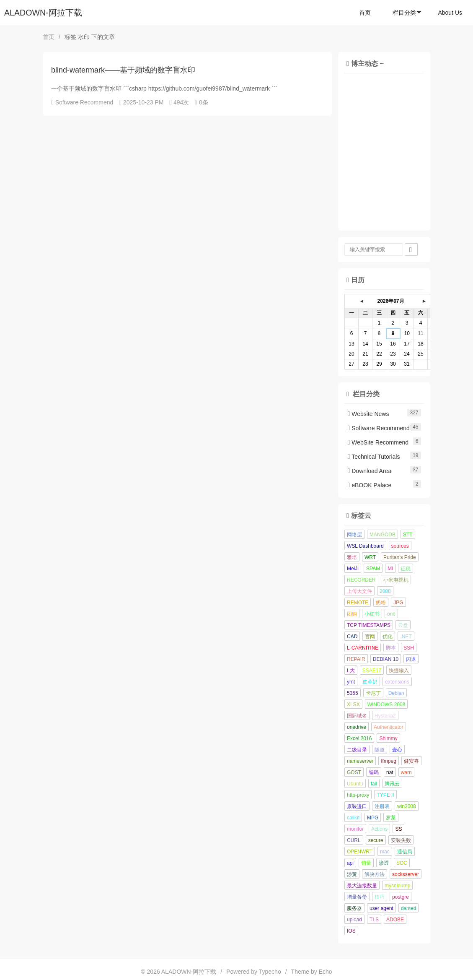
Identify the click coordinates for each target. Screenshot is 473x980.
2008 (385, 591)
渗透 (384, 863)
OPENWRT (360, 852)
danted (409, 908)
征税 (406, 569)
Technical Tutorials (374, 457)
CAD (352, 637)
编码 (374, 772)
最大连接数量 (362, 886)
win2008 (407, 806)
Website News (368, 414)
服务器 (354, 908)
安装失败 (401, 840)
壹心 (397, 750)
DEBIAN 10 (386, 659)
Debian (396, 693)
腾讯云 (392, 784)
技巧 (380, 897)
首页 (365, 13)
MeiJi (353, 569)
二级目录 (357, 750)
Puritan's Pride (400, 557)
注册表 (382, 806)
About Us (450, 13)
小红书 (372, 614)
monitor (355, 829)
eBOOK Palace (370, 485)
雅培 (352, 557)
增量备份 (357, 897)
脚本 (391, 648)
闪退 (411, 659)
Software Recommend (84, 102)
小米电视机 (396, 580)
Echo (326, 972)
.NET (406, 637)
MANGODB (383, 535)
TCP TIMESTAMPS (369, 625)
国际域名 (357, 716)
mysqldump (397, 886)
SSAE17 (372, 671)
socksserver (406, 874)
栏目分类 (407, 13)
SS (398, 829)
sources (400, 546)
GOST (354, 772)
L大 (351, 671)
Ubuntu (355, 784)
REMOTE (358, 603)
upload (354, 920)
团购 (352, 614)
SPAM (373, 569)
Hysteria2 (385, 716)
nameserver (360, 761)
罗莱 (391, 818)
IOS (351, 931)
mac (385, 852)
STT (408, 535)
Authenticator (389, 727)
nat (390, 772)
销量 (366, 863)
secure (376, 840)
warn (406, 772)
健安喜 (411, 761)
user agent (381, 908)
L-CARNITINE (363, 648)
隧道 (380, 750)
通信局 (405, 852)
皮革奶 (370, 682)
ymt (351, 682)
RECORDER (361, 580)
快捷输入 (399, 671)
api (350, 863)
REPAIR (356, 659)
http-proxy (358, 795)
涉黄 (352, 874)
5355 (353, 693)
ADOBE (395, 920)
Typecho (270, 972)
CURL (354, 840)
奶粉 (381, 603)
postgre (401, 897)
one (391, 614)
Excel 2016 (359, 738)
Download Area (370, 471)
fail (374, 784)
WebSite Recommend (378, 442)
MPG (373, 818)
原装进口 (357, 806)
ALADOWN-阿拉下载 (43, 13)
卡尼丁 (373, 693)
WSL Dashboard (365, 546)
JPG (398, 603)
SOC (402, 863)
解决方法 (375, 874)
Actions (379, 829)
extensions (397, 682)
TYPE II (385, 795)
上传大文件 (359, 591)
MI (390, 569)
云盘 (403, 625)
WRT (370, 557)
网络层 (354, 535)
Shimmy (388, 738)
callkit (353, 818)
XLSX (353, 704)
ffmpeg (388, 761)
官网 (370, 637)
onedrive (357, 727)
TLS (374, 920)
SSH (409, 648)
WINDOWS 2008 (386, 704)
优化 (388, 637)
